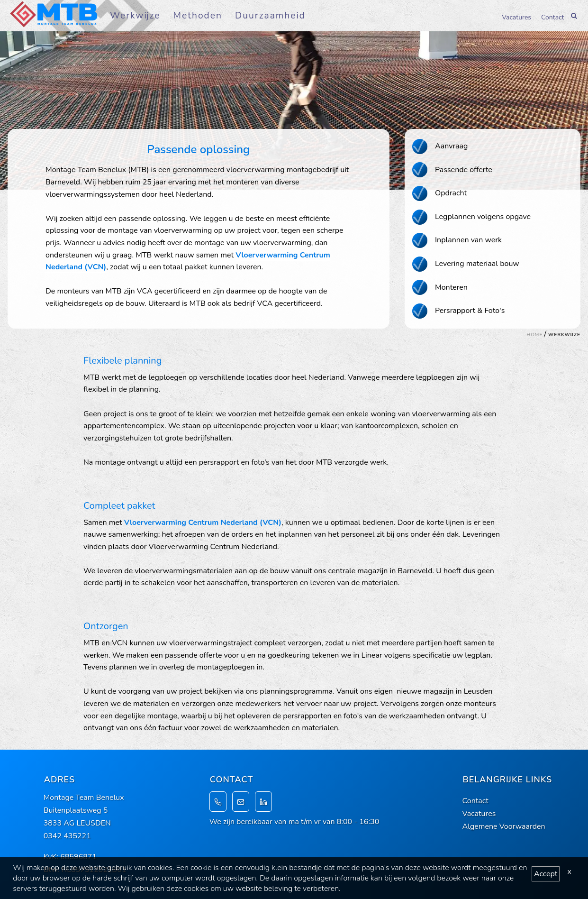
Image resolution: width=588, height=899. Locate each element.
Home (535, 335)
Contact (552, 17)
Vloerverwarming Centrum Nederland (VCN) (203, 523)
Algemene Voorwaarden (504, 826)
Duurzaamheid (270, 16)
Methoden (198, 16)
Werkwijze (135, 16)
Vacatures (516, 17)
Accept (546, 874)
